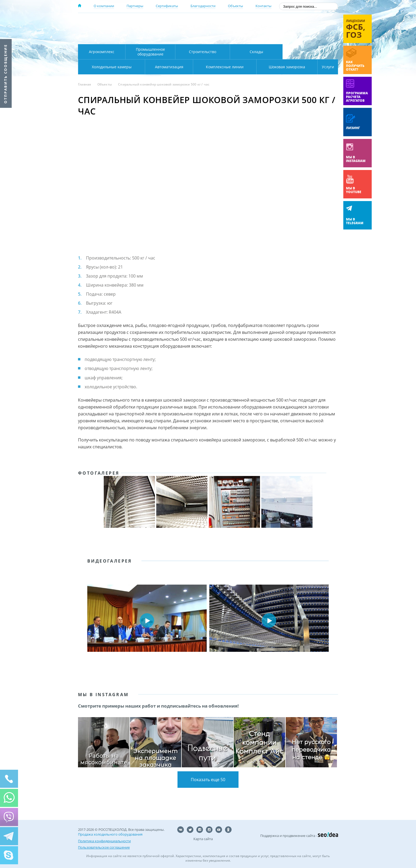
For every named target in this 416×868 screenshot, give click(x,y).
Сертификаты (167, 6)
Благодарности (203, 6)
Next (330, 620)
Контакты (263, 6)
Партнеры (135, 6)
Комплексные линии (185, 67)
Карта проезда (181, 38)
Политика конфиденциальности (104, 841)
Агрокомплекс (102, 52)
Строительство (203, 52)
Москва (171, 22)
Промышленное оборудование (150, 52)
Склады (256, 52)
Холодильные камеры (310, 52)
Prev (86, 620)
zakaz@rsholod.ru (304, 37)
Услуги (324, 67)
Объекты (235, 6)
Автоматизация (110, 67)
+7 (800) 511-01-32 (295, 29)
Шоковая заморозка (269, 67)
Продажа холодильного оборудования (110, 834)
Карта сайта (203, 839)
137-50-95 (295, 22)
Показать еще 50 (208, 780)
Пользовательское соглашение (104, 847)
